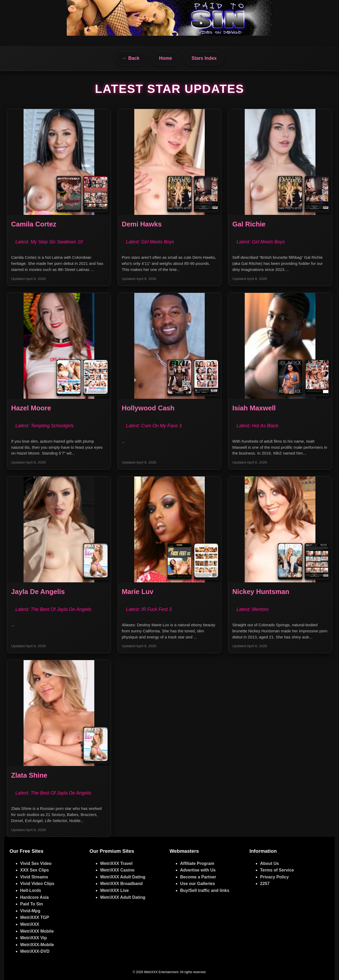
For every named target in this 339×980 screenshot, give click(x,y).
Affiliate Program (197, 863)
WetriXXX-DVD (35, 951)
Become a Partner (198, 877)
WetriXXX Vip (34, 938)
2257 (265, 884)
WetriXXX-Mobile (37, 945)
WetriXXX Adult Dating (123, 877)
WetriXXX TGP (35, 917)
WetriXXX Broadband (121, 884)
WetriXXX (30, 924)
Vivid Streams (34, 877)
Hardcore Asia (34, 897)
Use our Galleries (198, 884)
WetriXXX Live (114, 890)
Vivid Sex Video (36, 863)
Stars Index (204, 58)
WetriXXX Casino (117, 870)
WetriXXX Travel (116, 863)
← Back (131, 58)
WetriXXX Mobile (37, 931)
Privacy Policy (275, 877)
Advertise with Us (198, 870)
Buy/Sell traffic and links (205, 890)
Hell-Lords (31, 890)
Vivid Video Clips (37, 884)
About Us (269, 863)
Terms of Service (277, 870)
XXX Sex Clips (35, 870)
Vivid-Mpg (30, 911)
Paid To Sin (32, 904)
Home (165, 58)
